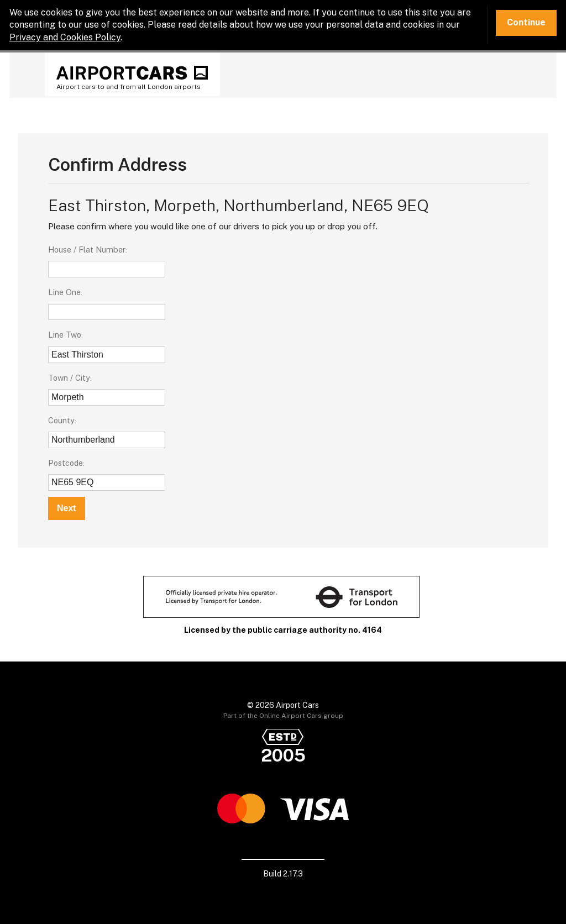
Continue (526, 22)
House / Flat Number (87, 250)
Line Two (65, 335)
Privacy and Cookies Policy (65, 37)
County (61, 420)
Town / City (69, 378)
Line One (64, 292)
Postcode (65, 463)
